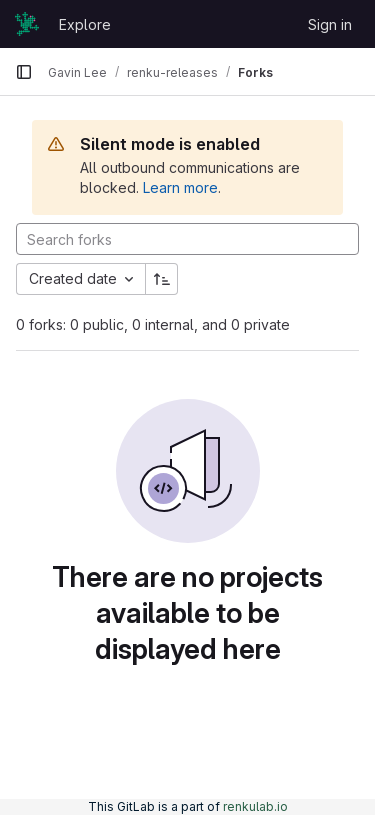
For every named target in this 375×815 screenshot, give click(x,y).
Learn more (180, 187)
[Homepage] (27, 24)
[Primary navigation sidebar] (24, 72)
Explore (85, 24)
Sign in (330, 24)
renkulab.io (255, 806)
